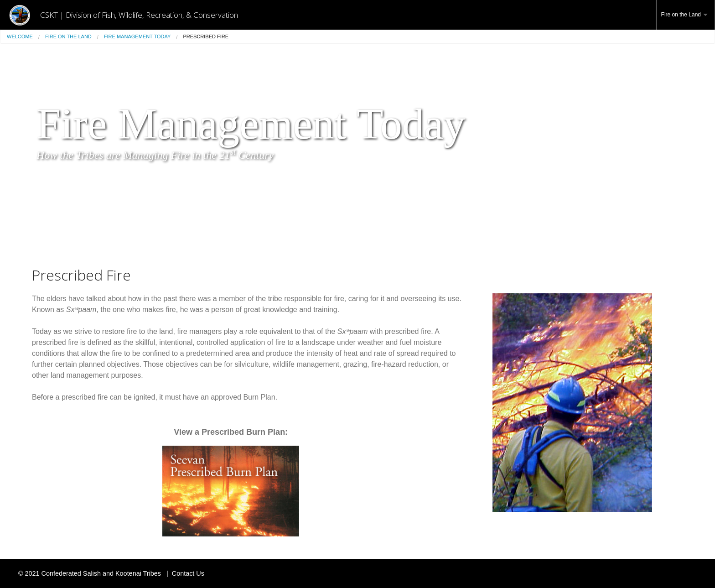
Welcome (20, 36)
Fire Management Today (137, 36)
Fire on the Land (681, 15)
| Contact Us (184, 573)
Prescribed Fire (206, 36)
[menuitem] (686, 15)
